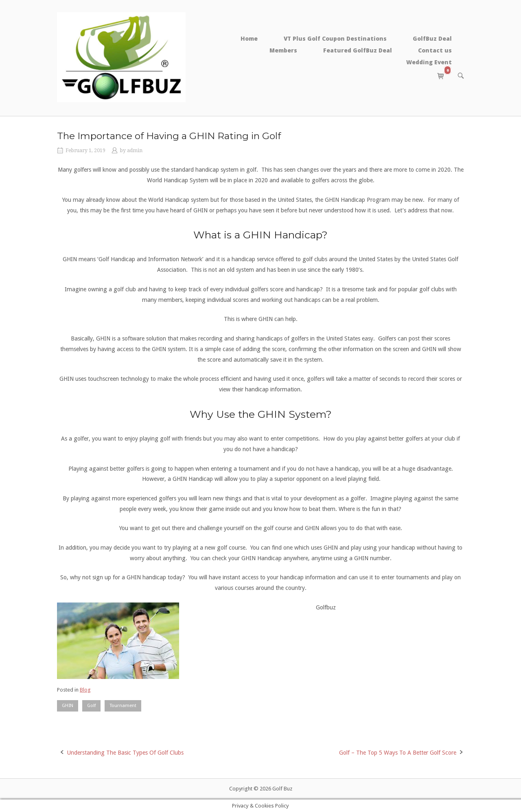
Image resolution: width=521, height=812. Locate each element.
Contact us (435, 50)
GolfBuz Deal (432, 38)
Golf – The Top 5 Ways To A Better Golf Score (398, 753)
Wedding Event (429, 62)
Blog (85, 690)
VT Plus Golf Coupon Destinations (335, 38)
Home (249, 38)
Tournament (123, 705)
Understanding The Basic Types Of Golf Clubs (125, 753)
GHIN (68, 705)
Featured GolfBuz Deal (358, 50)
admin (135, 151)
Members (283, 50)
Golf (91, 705)
